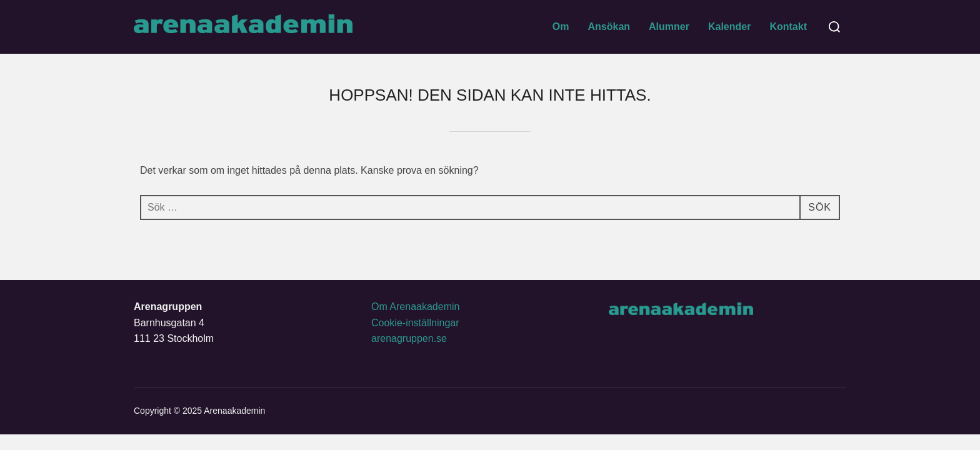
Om (561, 27)
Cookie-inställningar (415, 323)
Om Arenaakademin (415, 307)
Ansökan (609, 27)
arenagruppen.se (409, 338)
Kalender (729, 27)
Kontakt (788, 27)
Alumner (669, 27)
